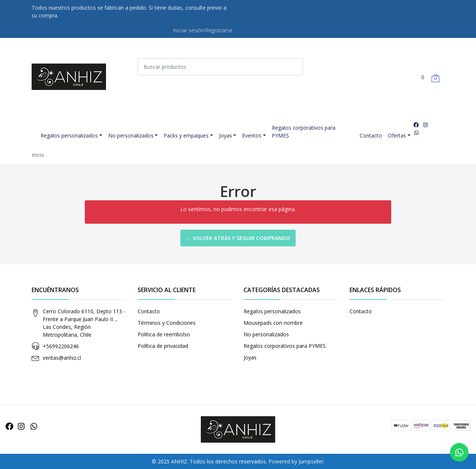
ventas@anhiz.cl (62, 358)
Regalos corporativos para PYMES (304, 132)
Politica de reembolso (164, 334)
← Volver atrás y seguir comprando (238, 238)
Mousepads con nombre (273, 323)
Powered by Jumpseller (296, 461)
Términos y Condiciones (167, 323)
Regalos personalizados (69, 135)
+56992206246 (61, 346)
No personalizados (131, 135)
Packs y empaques (186, 135)
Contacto (371, 135)
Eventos (252, 135)
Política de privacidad (163, 346)
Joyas (226, 135)
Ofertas (397, 135)
